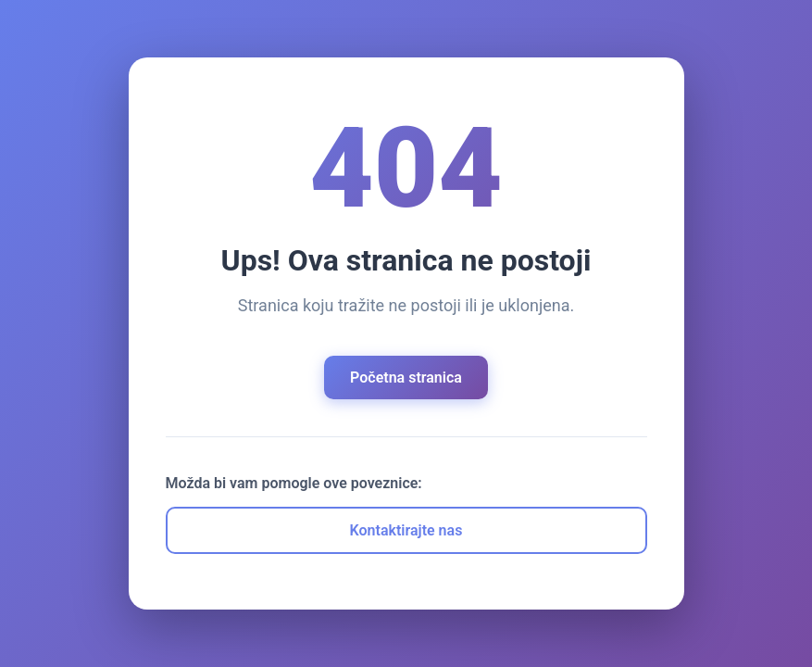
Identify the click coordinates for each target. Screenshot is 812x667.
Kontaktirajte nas (406, 530)
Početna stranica (406, 378)
